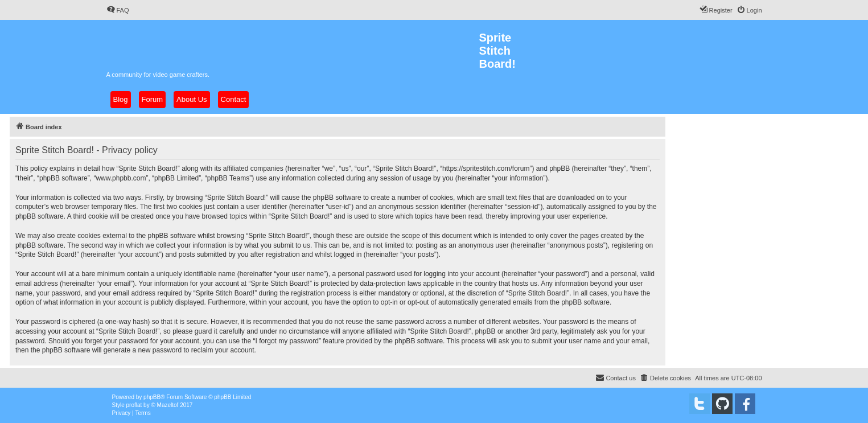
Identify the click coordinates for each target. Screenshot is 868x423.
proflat (134, 405)
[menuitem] (118, 10)
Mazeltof (168, 405)
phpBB (152, 397)
